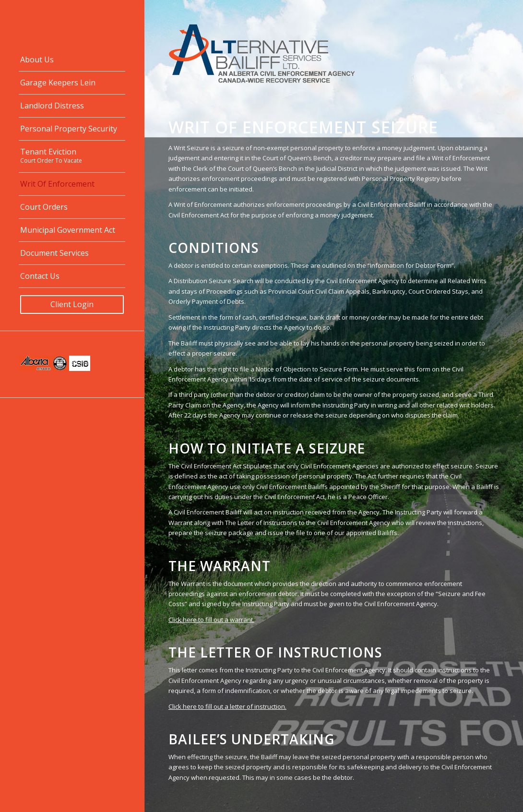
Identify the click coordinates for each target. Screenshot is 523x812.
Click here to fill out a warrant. (211, 620)
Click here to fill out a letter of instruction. (227, 706)
